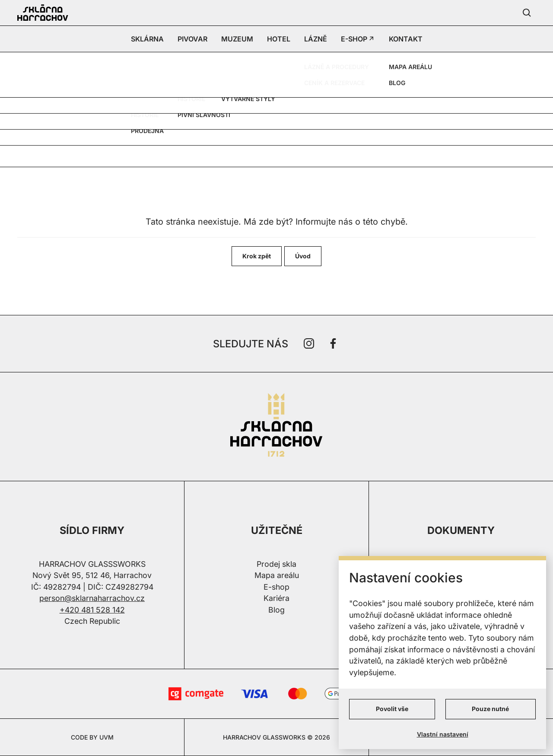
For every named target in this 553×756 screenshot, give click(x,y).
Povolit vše (392, 709)
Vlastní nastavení (443, 734)
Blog (276, 610)
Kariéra (276, 598)
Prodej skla (276, 564)
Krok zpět (257, 256)
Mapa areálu (277, 575)
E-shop (276, 587)
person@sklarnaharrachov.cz (92, 598)
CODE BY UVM (92, 737)
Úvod (303, 256)
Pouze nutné (490, 709)
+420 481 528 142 (92, 610)
